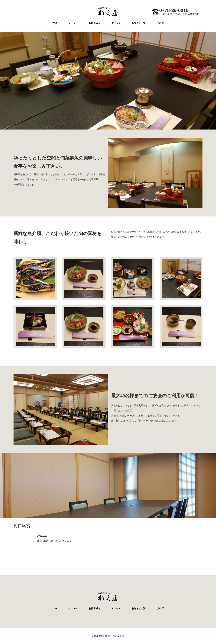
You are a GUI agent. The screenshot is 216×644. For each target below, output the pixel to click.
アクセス (116, 23)
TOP (55, 23)
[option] (108, 81)
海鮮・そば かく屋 (115, 636)
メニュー (73, 23)
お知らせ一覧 (139, 23)
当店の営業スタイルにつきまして (54, 541)
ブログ (160, 23)
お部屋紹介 (94, 23)
